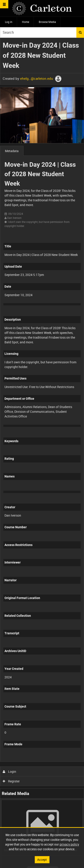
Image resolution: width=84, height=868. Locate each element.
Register (11, 781)
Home (26, 22)
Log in (9, 22)
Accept (42, 860)
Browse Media (47, 22)
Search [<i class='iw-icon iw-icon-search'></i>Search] (80, 32)
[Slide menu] (4, 4)
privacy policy (69, 844)
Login (10, 771)
